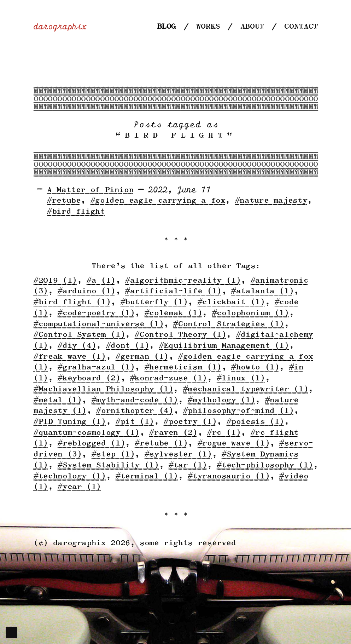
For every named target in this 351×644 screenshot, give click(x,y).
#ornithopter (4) (134, 411)
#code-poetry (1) (96, 313)
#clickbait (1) (231, 302)
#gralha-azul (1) (96, 367)
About (252, 27)
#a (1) (101, 281)
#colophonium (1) (250, 313)
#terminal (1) (147, 476)
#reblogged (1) (91, 444)
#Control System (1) (79, 335)
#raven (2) (173, 433)
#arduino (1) (86, 291)
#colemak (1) (173, 313)
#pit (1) (134, 422)
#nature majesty (271, 201)
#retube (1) (161, 444)
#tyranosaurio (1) (228, 476)
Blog (166, 27)
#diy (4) (77, 346)
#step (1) (113, 455)
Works (208, 27)
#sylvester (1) (178, 455)
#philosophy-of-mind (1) (238, 411)
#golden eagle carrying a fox (158, 201)
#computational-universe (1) (98, 324)
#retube (63, 201)
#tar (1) (188, 465)
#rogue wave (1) (233, 444)
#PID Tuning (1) (69, 422)
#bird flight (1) (72, 302)
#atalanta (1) (262, 291)
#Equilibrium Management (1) (224, 346)
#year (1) (79, 487)
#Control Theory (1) (180, 335)
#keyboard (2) (89, 378)
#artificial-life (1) (173, 291)
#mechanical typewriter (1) (245, 389)
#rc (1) (224, 433)
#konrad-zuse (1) (168, 378)
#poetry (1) (190, 422)
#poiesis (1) (255, 422)
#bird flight (76, 212)
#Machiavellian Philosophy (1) (103, 389)
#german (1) (142, 357)
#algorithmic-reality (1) (183, 281)
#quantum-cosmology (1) (86, 433)
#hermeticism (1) (183, 367)
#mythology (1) (221, 400)
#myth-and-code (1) (134, 400)
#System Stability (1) (108, 465)
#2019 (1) (55, 281)
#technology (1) (69, 476)
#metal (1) (57, 400)
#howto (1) (255, 367)
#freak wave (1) (69, 357)
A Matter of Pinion (90, 190)
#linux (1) (240, 378)
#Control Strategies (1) (228, 324)
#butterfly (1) (154, 302)
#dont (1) (127, 346)
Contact (301, 27)
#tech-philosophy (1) (265, 465)
